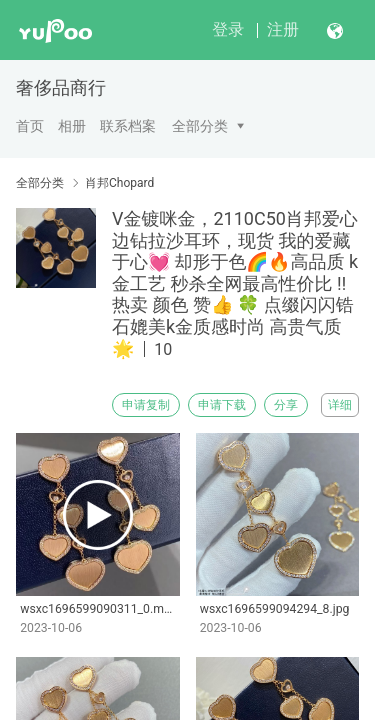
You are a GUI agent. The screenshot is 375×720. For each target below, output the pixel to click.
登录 (228, 29)
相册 (72, 126)
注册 (283, 29)
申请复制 (146, 405)
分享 (286, 405)
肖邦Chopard (119, 183)
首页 (30, 126)
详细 (340, 405)
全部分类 (200, 126)
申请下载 (222, 405)
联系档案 (128, 126)
